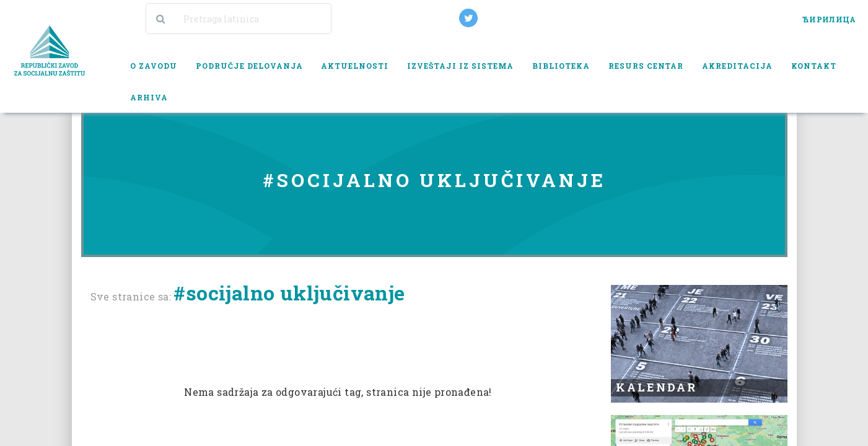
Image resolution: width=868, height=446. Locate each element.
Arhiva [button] (149, 97)
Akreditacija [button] (737, 66)
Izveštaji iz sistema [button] (460, 66)
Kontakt (814, 66)
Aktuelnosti (355, 66)
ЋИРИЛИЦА (829, 19)
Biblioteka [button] (561, 66)
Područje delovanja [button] (249, 66)
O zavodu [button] (154, 66)
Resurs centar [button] (646, 66)
